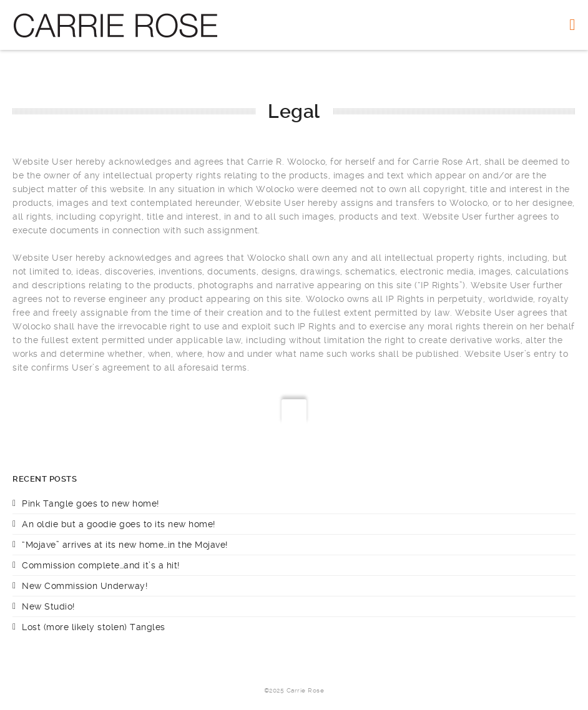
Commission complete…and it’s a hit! (101, 565)
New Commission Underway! (85, 586)
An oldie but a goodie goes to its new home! (119, 524)
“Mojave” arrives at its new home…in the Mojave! (125, 545)
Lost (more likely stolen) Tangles (94, 627)
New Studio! (48, 606)
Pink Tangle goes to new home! (91, 503)
